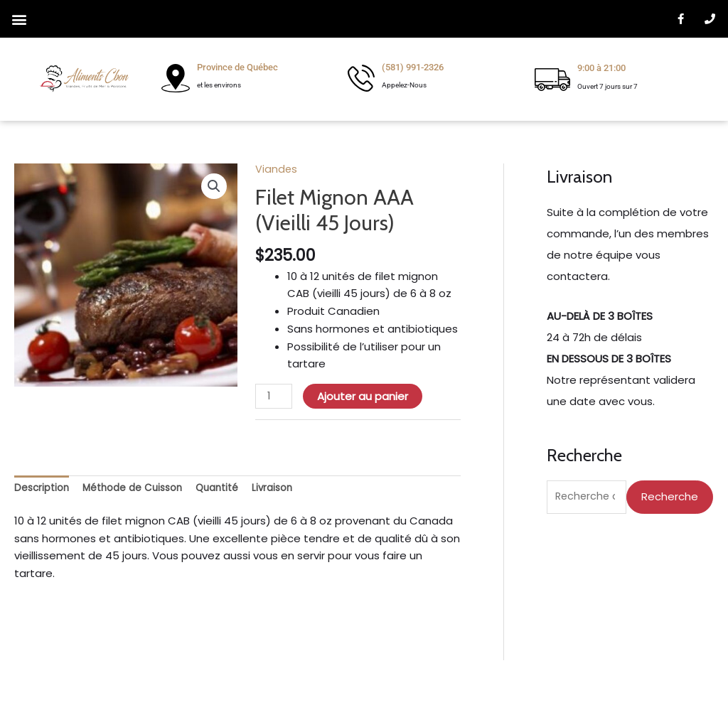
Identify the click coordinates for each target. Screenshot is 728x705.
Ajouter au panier (364, 396)
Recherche (670, 497)
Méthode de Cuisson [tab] (143, 489)
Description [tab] (44, 489)
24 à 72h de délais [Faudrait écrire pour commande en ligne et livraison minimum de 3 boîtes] (594, 337)
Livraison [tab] (294, 489)
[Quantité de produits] (274, 397)
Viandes (277, 169)
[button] (19, 19)
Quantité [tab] (235, 489)
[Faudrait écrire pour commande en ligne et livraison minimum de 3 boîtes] (630, 359)
